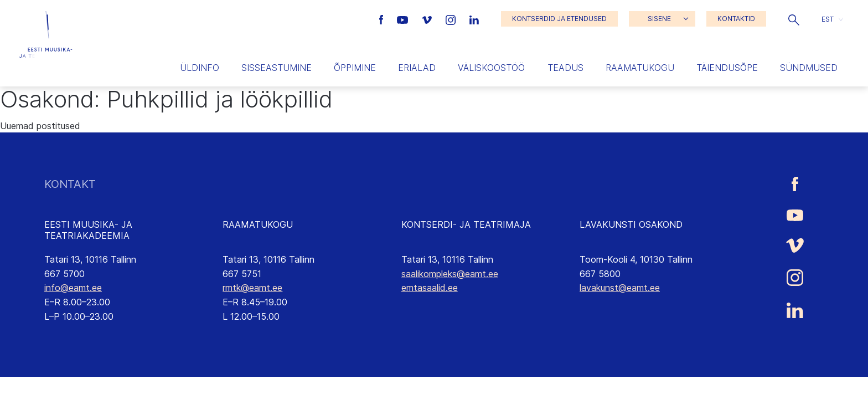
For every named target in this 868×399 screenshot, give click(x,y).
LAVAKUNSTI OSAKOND (631, 224)
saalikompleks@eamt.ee (450, 274)
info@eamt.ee (73, 288)
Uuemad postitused (40, 126)
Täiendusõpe (727, 68)
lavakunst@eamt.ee (620, 288)
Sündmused (809, 68)
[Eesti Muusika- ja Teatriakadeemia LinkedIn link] (474, 19)
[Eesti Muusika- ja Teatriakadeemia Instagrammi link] (452, 19)
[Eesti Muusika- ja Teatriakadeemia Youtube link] (404, 19)
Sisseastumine (277, 68)
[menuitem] (832, 19)
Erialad (417, 68)
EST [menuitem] (828, 19)
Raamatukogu (640, 68)
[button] (794, 19)
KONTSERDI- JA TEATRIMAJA (466, 224)
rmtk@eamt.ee (252, 288)
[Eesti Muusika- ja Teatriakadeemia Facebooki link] (383, 19)
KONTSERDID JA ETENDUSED (559, 19)
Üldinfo (200, 68)
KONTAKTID (736, 19)
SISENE (659, 19)
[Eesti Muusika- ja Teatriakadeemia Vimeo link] (428, 19)
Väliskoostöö (491, 68)
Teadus (565, 68)
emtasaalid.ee (430, 288)
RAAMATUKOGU (258, 224)
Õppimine (355, 68)
